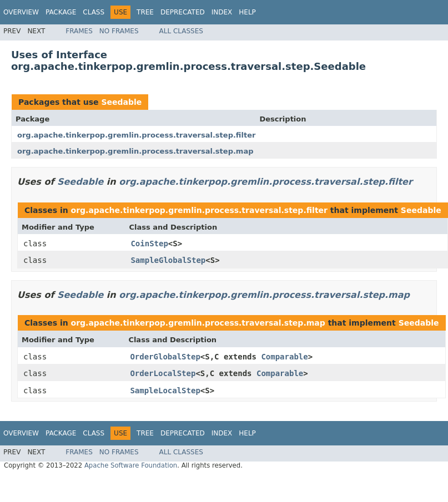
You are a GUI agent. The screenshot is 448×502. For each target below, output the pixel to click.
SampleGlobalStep (168, 260)
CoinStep (149, 244)
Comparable (284, 357)
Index (222, 12)
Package (61, 12)
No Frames (119, 31)
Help (247, 12)
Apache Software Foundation (131, 465)
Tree (145, 12)
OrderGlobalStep (165, 357)
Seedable (121, 102)
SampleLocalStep (165, 391)
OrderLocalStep (163, 373)
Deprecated (183, 12)
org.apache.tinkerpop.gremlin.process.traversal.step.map (135, 151)
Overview (21, 12)
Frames (79, 31)
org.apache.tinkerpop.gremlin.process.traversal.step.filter (136, 135)
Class (94, 12)
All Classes (181, 31)
